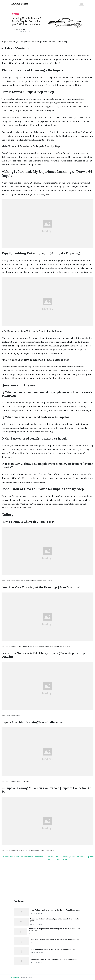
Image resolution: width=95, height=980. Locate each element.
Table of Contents (17, 49)
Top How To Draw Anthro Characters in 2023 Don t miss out (54, 959)
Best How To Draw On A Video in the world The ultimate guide (55, 940)
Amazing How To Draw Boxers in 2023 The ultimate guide (53, 949)
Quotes (16, 14)
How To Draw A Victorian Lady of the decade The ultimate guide (56, 910)
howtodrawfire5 (15, 977)
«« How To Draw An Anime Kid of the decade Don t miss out (22, 857)
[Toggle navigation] (82, 4)
